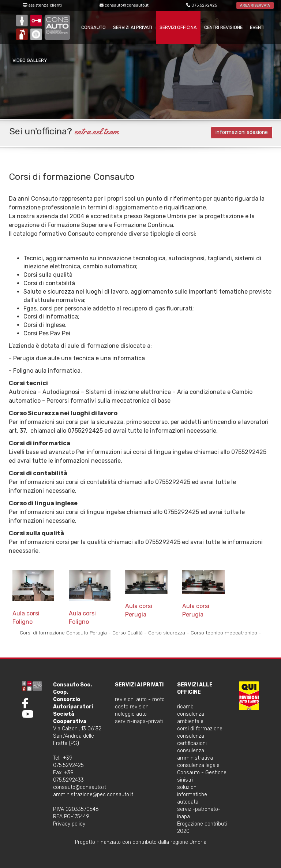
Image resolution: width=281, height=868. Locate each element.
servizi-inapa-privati (139, 721)
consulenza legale (198, 765)
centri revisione (223, 27)
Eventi (257, 27)
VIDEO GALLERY (30, 60)
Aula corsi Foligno (33, 598)
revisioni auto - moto (140, 699)
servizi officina (178, 27)
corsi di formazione (200, 729)
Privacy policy (69, 824)
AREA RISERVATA (255, 5)
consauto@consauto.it (127, 5)
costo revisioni (132, 707)
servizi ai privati (133, 27)
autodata (188, 802)
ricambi (186, 707)
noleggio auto (131, 714)
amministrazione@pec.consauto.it (93, 795)
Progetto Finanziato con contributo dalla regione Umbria (141, 842)
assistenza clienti (45, 5)
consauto (93, 27)
